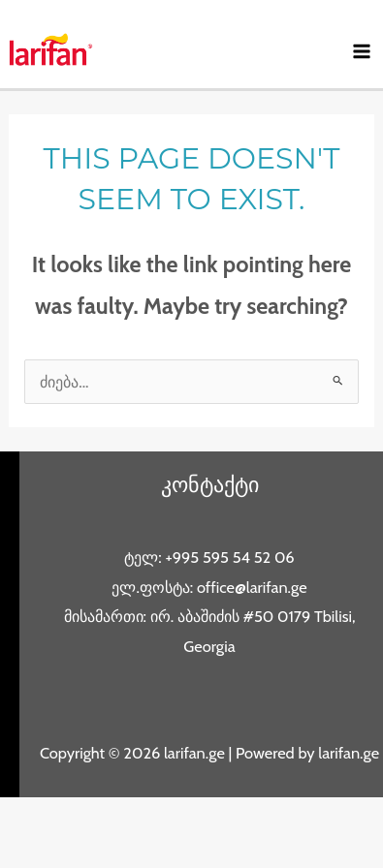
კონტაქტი (210, 484)
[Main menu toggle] (361, 52)
